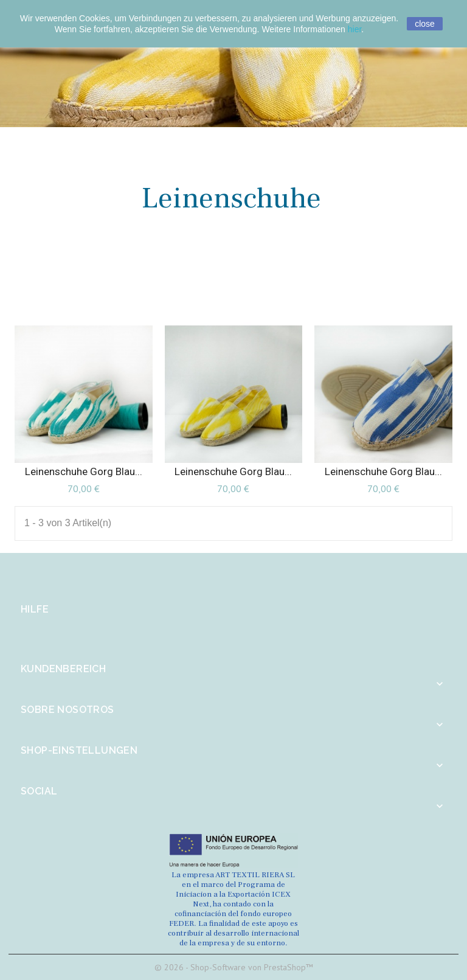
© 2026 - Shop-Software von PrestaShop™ (234, 967)
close (425, 24)
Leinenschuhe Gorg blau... (84, 471)
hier (355, 29)
